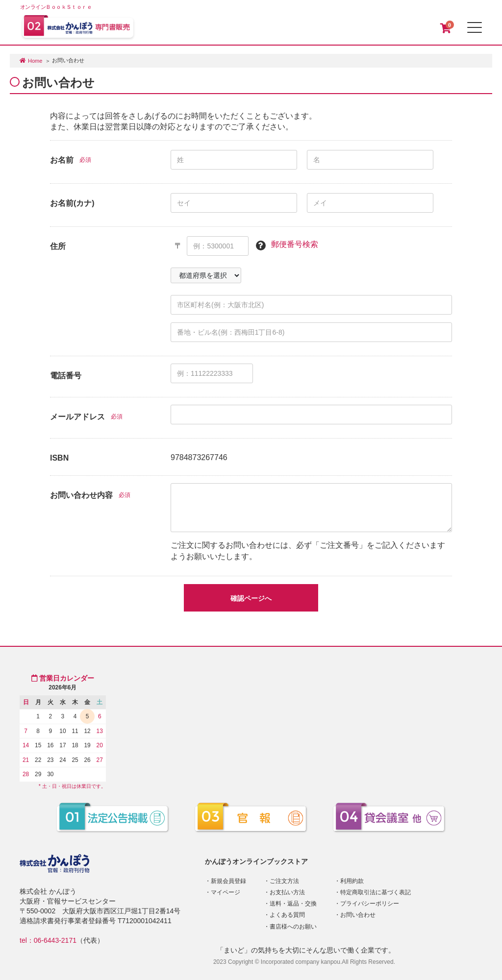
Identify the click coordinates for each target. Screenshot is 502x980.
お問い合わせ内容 (81, 495)
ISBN (59, 458)
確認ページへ (251, 598)
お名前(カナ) (72, 203)
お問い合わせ (358, 915)
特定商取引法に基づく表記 (376, 892)
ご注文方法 (284, 881)
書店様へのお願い (293, 927)
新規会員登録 (228, 881)
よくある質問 (287, 915)
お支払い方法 (287, 892)
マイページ (226, 892)
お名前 (62, 160)
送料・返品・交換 (293, 904)
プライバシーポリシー (370, 904)
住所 (58, 246)
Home (35, 61)
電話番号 (66, 376)
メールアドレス (77, 417)
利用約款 (352, 881)
